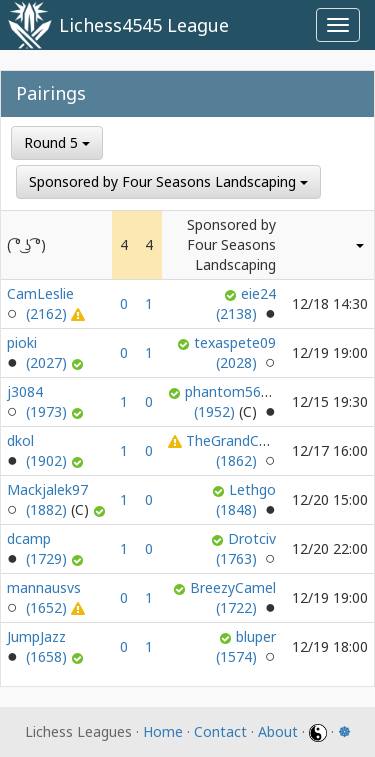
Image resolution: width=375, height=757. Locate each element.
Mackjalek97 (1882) (50, 499)
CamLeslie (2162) (40, 303)
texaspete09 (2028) (235, 352)
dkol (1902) (39, 450)
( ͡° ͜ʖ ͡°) (26, 244)
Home (163, 731)
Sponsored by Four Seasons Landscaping (168, 181)
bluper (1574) (246, 646)
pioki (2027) (39, 352)
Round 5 (57, 142)
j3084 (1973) (39, 401)
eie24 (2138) (246, 303)
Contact (220, 731)
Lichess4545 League (144, 25)
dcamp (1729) (39, 548)
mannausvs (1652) (44, 597)
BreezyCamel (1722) (233, 597)
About (278, 731)
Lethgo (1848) (246, 499)
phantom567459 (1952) (239, 401)
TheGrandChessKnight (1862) (258, 450)
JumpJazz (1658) (39, 646)
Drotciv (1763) (246, 548)
